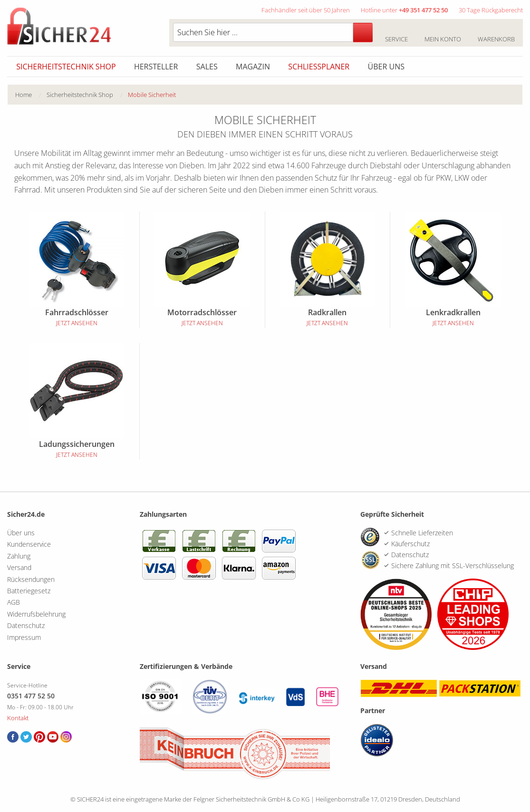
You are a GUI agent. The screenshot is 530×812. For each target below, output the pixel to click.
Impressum (24, 637)
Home (24, 95)
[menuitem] (31, 95)
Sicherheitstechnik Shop (66, 67)
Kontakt (18, 718)
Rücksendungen (31, 579)
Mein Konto (443, 34)
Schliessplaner (319, 67)
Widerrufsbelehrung (36, 614)
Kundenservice (29, 544)
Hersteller (156, 67)
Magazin (253, 67)
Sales (207, 67)
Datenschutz (26, 625)
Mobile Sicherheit (152, 95)
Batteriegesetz (29, 591)
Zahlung (19, 556)
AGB (14, 602)
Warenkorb (496, 34)
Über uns (386, 67)
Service (396, 34)
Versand (19, 567)
